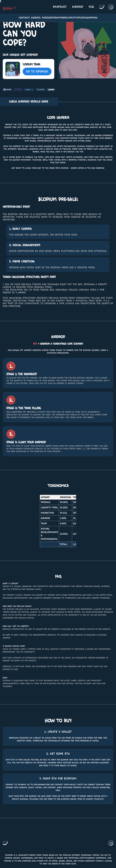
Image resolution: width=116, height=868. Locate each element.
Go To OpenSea (37, 71)
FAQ (91, 7)
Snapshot (60, 7)
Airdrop (78, 7)
